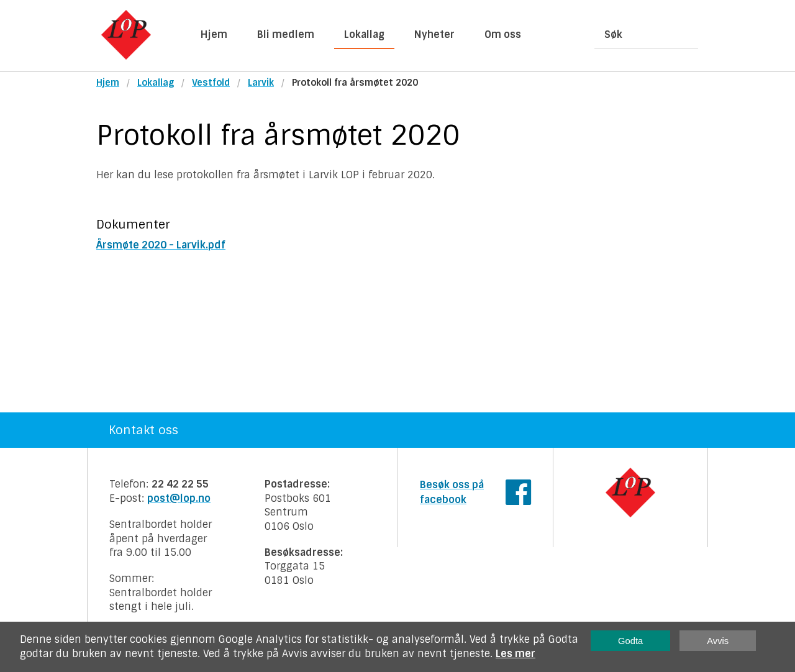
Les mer (516, 654)
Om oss (503, 34)
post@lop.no (179, 498)
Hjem (214, 34)
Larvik (261, 83)
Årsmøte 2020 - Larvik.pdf (161, 245)
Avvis (718, 641)
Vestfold (211, 83)
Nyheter (434, 34)
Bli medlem (286, 34)
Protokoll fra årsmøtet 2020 (355, 83)
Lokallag (364, 34)
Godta (630, 641)
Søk (613, 34)
